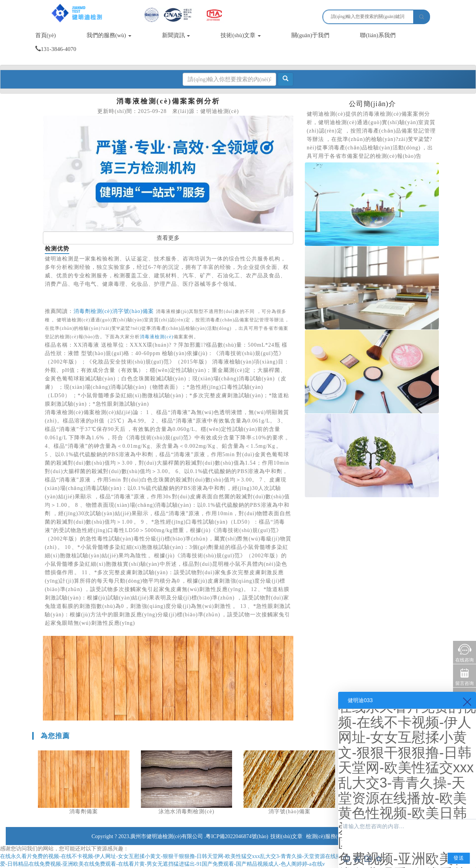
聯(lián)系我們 (378, 35)
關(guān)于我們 (310, 35)
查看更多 (168, 238)
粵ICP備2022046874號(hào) (237, 836)
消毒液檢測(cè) (157, 337)
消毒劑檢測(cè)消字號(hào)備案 (114, 311)
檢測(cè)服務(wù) (326, 836)
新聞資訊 (176, 35)
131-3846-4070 (56, 49)
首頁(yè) (46, 35)
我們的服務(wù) (109, 35)
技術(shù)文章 (241, 35)
